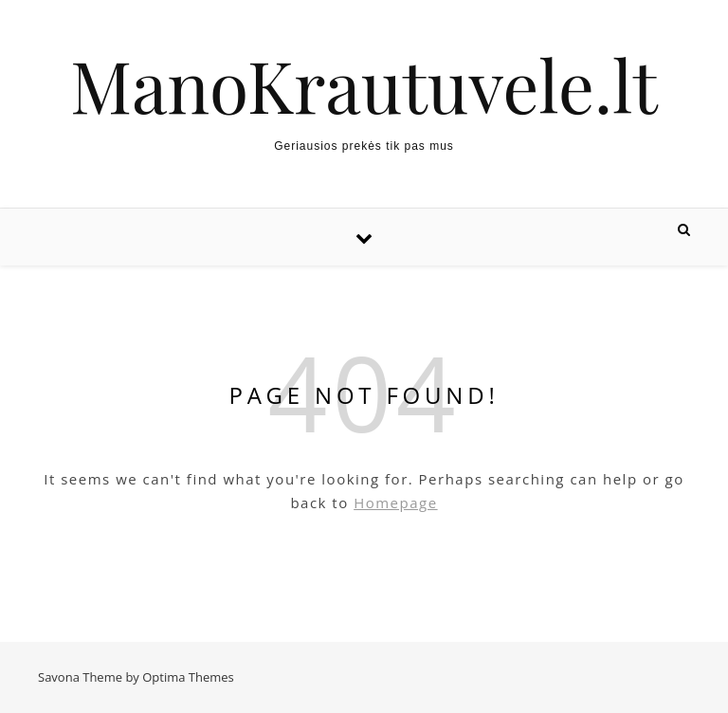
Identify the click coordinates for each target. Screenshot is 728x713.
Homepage (395, 503)
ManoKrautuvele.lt (364, 85)
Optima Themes (188, 677)
